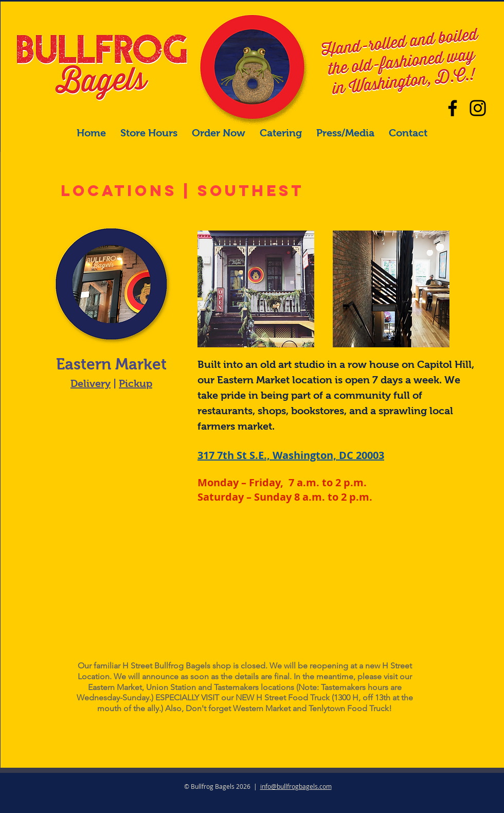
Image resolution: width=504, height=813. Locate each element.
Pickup (136, 383)
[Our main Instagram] (478, 108)
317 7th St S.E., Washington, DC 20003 (291, 455)
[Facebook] (453, 108)
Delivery (91, 383)
